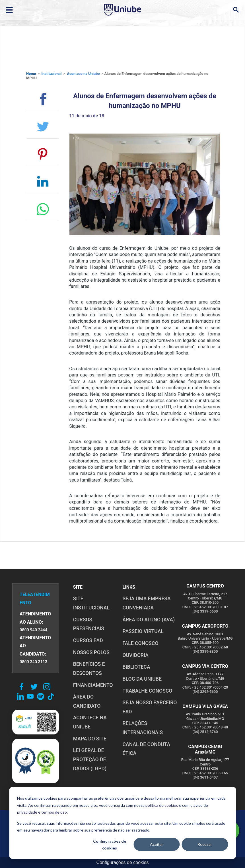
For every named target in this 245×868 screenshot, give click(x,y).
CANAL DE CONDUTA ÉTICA (146, 749)
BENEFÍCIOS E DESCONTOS (89, 669)
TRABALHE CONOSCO (147, 691)
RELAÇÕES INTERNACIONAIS (143, 728)
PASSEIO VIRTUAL (143, 631)
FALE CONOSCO (140, 643)
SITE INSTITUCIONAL (91, 603)
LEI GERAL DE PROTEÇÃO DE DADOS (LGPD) (90, 759)
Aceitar (157, 844)
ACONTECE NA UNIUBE (90, 722)
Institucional (51, 74)
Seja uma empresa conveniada (146, 603)
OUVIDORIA (135, 655)
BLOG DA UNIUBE (142, 679)
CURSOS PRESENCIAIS (89, 624)
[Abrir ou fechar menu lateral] (9, 10)
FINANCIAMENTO (93, 685)
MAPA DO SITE (90, 739)
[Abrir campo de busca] (236, 10)
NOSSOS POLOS (91, 652)
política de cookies (162, 805)
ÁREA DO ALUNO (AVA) (149, 620)
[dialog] (122, 823)
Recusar (205, 844)
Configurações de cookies (110, 845)
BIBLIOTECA (136, 667)
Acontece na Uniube (83, 74)
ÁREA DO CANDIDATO (87, 701)
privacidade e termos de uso (42, 812)
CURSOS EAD (88, 640)
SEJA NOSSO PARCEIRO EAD (150, 707)
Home (31, 74)
